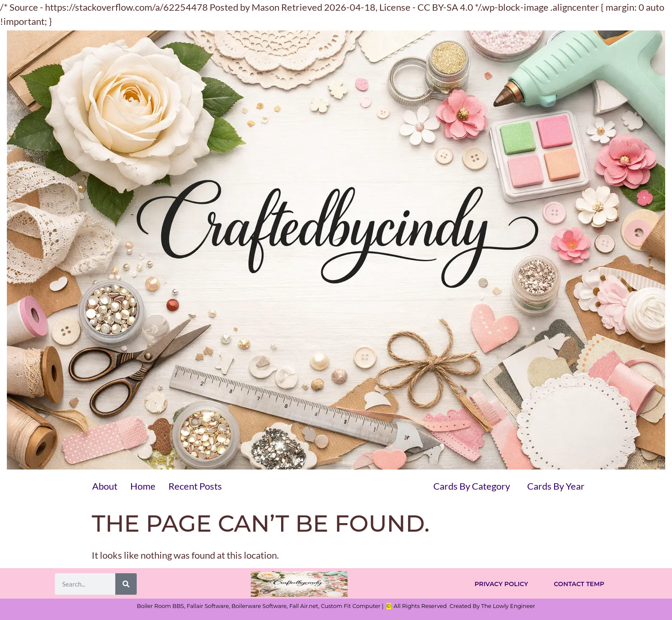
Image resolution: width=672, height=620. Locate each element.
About (105, 486)
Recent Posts (195, 486)
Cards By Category (472, 486)
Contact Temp (579, 584)
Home (143, 486)
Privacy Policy (501, 584)
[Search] (126, 584)
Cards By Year (556, 486)
